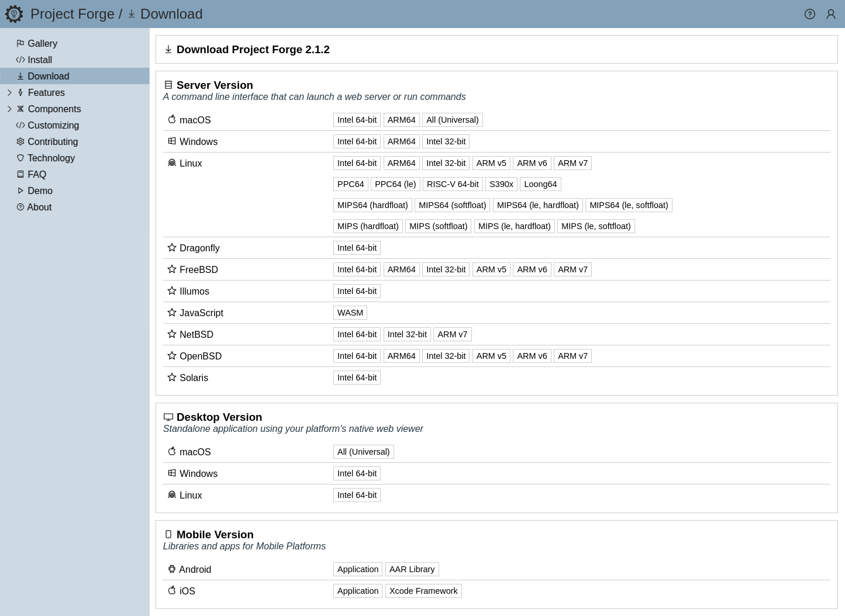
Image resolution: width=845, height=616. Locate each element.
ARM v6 (533, 163)
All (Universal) (454, 120)
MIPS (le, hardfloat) (516, 226)
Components (55, 109)
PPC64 (352, 184)
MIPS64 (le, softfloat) (630, 205)
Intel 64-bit (358, 120)
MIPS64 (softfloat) (453, 205)
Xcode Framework (425, 591)
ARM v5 (493, 163)
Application (359, 569)
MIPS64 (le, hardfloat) (539, 205)
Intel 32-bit (447, 141)
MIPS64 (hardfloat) (374, 205)
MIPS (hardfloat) (369, 226)
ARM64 (402, 120)
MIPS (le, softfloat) (597, 226)
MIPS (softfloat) (439, 226)
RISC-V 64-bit (454, 184)
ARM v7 (574, 163)
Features (46, 93)
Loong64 (542, 184)
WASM (351, 313)
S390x (503, 184)
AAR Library (413, 569)
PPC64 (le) (396, 184)
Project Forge (73, 14)
